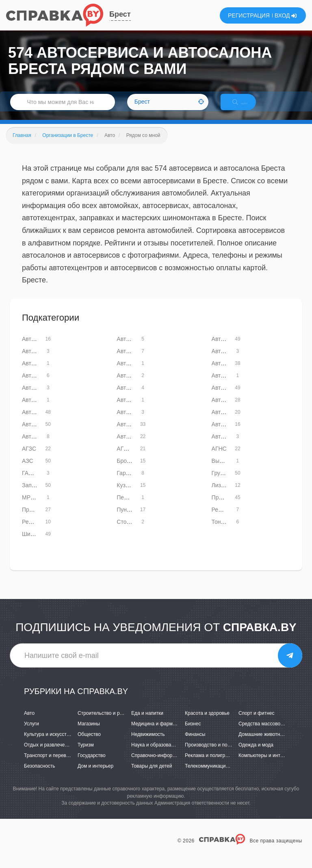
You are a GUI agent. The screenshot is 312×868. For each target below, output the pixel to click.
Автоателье (132, 347)
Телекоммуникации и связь (216, 775)
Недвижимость (148, 743)
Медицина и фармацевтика (162, 732)
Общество (89, 743)
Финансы (195, 743)
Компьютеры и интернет (266, 764)
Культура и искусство (48, 743)
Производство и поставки (213, 753)
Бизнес (193, 732)
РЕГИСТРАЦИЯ (249, 15)
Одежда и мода (256, 753)
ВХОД (286, 15)
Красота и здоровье (207, 722)
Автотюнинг (37, 445)
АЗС (28, 469)
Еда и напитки (147, 722)
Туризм (86, 753)
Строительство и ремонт (105, 722)
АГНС (219, 457)
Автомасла (226, 360)
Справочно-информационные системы (175, 764)
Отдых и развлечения (48, 753)
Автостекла (227, 421)
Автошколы (132, 445)
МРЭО (30, 506)
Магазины (89, 732)
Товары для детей (152, 775)
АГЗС (29, 457)
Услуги (31, 732)
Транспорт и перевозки (50, 764)
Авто (29, 722)
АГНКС (126, 457)
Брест (120, 14)
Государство (92, 764)
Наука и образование (155, 753)
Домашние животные (262, 743)
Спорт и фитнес (257, 722)
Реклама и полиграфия (211, 764)
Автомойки (226, 396)
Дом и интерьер (95, 775)
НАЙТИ (247, 107)
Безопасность (40, 775)
